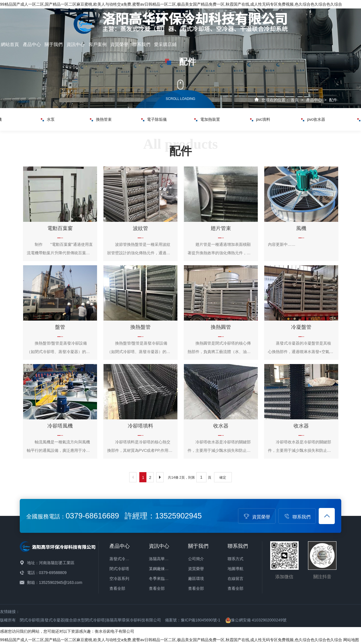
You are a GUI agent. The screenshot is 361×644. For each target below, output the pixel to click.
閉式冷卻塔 (119, 569)
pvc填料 (260, 119)
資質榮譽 (119, 44)
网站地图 (351, 640)
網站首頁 (10, 44)
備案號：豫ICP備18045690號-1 (193, 620)
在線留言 (235, 579)
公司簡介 (196, 559)
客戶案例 (98, 44)
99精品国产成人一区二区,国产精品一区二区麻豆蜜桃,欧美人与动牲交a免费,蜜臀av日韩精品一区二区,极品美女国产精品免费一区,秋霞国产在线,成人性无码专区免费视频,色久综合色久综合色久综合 (171, 4)
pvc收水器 (313, 119)
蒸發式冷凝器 (121, 559)
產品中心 (32, 44)
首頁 (295, 100)
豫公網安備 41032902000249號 (256, 620)
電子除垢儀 (154, 119)
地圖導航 (235, 569)
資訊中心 (76, 44)
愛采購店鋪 (165, 44)
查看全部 (117, 588)
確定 (223, 477)
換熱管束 (101, 119)
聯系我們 (141, 44)
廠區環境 (196, 579)
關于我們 (54, 44)
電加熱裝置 (207, 119)
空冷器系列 (119, 579)
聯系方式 (235, 559)
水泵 (48, 119)
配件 (333, 100)
